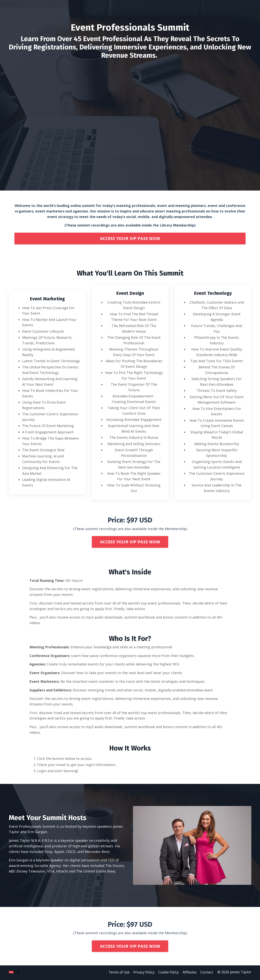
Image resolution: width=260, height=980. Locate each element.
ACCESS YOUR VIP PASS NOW (130, 239)
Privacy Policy (142, 973)
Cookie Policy (168, 973)
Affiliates (189, 973)
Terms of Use (115, 973)
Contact (207, 973)
